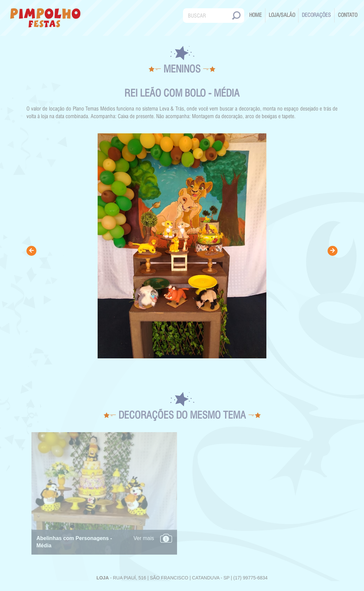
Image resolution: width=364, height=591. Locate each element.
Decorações (316, 15)
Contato (348, 15)
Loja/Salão (282, 15)
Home (255, 15)
